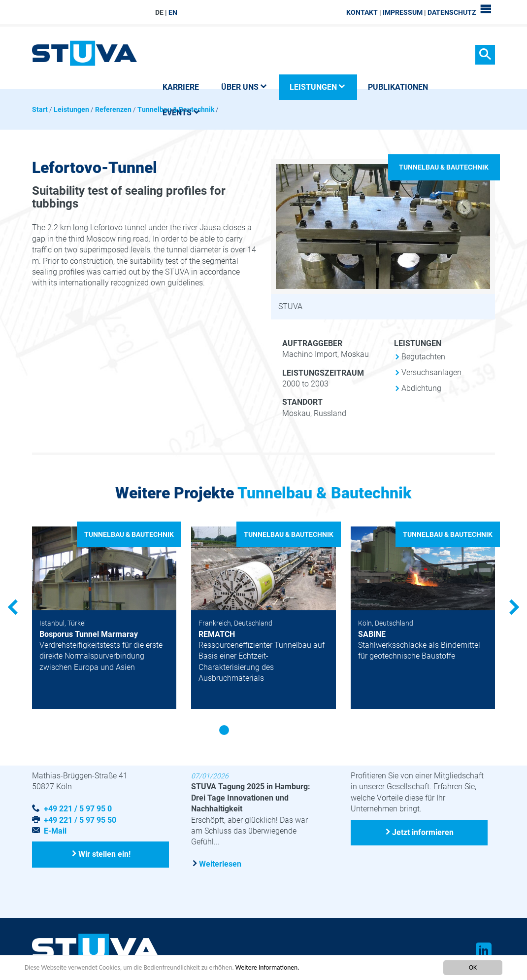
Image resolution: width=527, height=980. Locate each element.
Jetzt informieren (423, 832)
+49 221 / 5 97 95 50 (80, 820)
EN (173, 12)
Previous (15, 607)
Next (512, 607)
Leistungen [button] (318, 87)
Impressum (403, 12)
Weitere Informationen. (267, 967)
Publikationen (398, 87)
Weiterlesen (220, 864)
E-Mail (55, 831)
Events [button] (181, 113)
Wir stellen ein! (104, 854)
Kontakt (362, 12)
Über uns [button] (244, 87)
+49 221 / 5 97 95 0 (78, 809)
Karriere (181, 87)
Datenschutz (452, 12)
